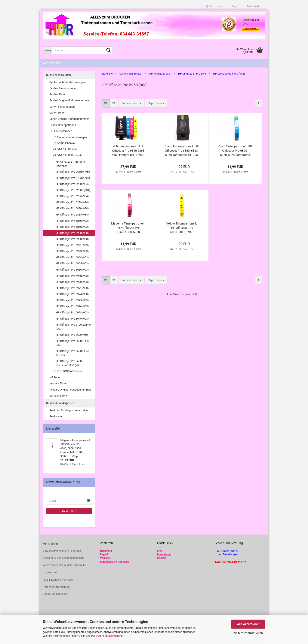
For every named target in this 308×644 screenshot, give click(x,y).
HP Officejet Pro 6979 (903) (72, 319)
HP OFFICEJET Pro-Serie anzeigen (71, 164)
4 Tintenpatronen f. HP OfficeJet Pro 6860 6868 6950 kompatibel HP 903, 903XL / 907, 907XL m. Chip (128, 151)
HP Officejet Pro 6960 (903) (72, 239)
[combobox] (131, 103)
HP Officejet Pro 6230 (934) (72, 184)
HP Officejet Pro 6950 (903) (72, 233)
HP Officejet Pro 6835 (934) (72, 215)
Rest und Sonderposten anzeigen (69, 410)
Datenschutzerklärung (109, 636)
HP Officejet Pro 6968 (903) (72, 276)
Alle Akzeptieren (248, 624)
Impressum (50, 572)
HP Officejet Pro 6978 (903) (72, 312)
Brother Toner (58, 94)
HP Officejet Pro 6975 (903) (72, 300)
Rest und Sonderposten (60, 403)
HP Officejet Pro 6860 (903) (72, 221)
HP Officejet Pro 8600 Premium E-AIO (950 (69, 363)
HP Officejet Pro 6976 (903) (72, 306)
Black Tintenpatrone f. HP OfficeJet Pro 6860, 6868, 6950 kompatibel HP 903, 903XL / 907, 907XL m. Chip (182, 151)
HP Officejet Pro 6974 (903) (72, 294)
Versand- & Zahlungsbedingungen (63, 558)
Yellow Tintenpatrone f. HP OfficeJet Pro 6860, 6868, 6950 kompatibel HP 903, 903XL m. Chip (182, 228)
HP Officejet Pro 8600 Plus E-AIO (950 (73, 353)
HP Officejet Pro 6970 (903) (72, 282)
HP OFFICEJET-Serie (65, 149)
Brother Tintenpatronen (63, 88)
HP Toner (55, 377)
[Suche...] (47, 50)
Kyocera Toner (58, 383)
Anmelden (69, 511)
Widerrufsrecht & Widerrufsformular (64, 565)
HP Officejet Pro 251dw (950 (73, 172)
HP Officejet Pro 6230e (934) (73, 190)
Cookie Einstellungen (55, 594)
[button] (215, 6)
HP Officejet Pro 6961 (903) (72, 245)
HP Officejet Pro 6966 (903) (72, 270)
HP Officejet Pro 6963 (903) (72, 251)
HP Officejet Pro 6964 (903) (72, 257)
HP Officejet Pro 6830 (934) (72, 208)
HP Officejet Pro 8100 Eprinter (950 (74, 327)
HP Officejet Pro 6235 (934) (72, 196)
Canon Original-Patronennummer (69, 119)
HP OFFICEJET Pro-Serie (67, 155)
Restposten (56, 416)
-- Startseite (52, 63)
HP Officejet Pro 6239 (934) (72, 202)
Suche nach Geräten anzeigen (67, 82)
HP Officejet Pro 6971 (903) (72, 288)
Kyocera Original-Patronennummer (70, 390)
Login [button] (234, 6)
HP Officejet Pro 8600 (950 (72, 335)
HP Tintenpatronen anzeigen (70, 137)
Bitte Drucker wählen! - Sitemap (62, 551)
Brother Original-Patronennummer (70, 100)
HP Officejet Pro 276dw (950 (73, 178)
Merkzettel (252, 6)
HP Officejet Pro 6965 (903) (72, 263)
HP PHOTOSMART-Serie (67, 371)
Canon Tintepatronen (62, 107)
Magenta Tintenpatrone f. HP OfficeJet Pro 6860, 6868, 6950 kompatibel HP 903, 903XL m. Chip (128, 228)
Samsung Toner (59, 396)
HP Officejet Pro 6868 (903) (72, 227)
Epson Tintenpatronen (63, 125)
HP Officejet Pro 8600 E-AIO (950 (73, 343)
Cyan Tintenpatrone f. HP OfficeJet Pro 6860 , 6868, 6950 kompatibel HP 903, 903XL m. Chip (235, 151)
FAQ (160, 551)
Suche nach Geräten (58, 75)
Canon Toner (57, 113)
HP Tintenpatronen (61, 131)
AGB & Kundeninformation (58, 580)
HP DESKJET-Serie (64, 143)
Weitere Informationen (248, 633)
